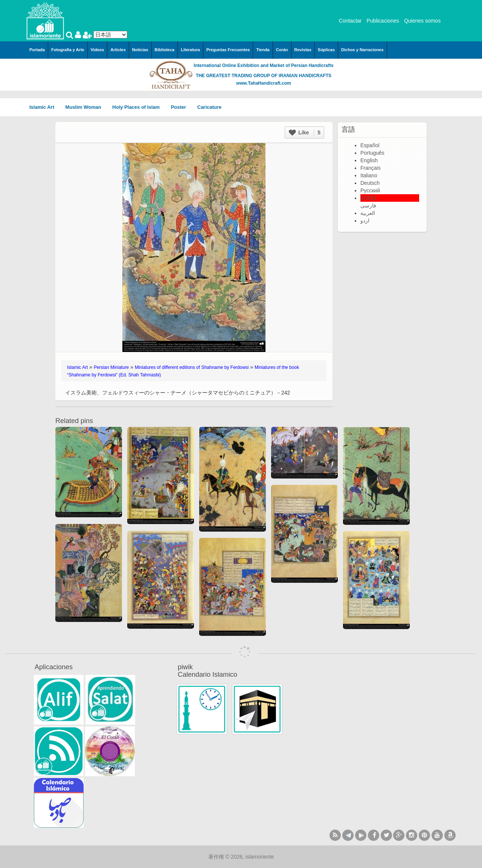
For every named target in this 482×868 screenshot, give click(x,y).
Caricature (209, 107)
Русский (370, 190)
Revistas (303, 50)
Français (371, 168)
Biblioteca (165, 50)
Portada (37, 50)
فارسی (368, 206)
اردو (365, 221)
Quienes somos (422, 21)
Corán (282, 50)
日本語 (368, 198)
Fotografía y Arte (68, 50)
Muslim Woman (86, 107)
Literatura (190, 50)
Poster (181, 107)
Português (372, 153)
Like (305, 132)
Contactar (350, 21)
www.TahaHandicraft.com (263, 83)
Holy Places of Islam (138, 107)
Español (370, 145)
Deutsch (370, 183)
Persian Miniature (111, 367)
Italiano (369, 175)
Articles (118, 50)
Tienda (263, 50)
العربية (368, 213)
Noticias (140, 50)
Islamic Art (44, 107)
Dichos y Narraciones (362, 50)
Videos (98, 50)
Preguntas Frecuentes (228, 50)
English (369, 160)
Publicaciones (383, 21)
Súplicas (326, 50)
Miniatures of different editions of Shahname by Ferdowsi (192, 367)
